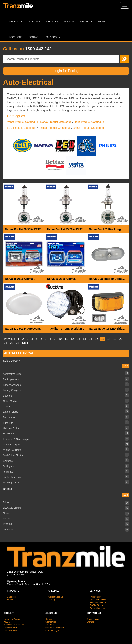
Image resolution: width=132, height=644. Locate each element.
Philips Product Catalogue (55, 128)
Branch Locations (94, 619)
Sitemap (90, 622)
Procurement (95, 597)
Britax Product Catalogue (88, 128)
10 (60, 339)
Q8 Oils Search (11, 628)
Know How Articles (12, 619)
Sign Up (52, 600)
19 (115, 339)
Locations (16, 37)
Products (16, 22)
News (102, 22)
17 (103, 339)
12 (72, 339)
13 (78, 339)
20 (121, 339)
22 (12, 343)
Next (25, 343)
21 (6, 343)
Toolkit (69, 22)
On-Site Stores (96, 605)
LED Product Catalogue (22, 128)
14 (84, 339)
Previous (9, 339)
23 (18, 343)
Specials (34, 22)
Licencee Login (52, 630)
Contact (34, 37)
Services (52, 22)
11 (66, 339)
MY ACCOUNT (54, 37)
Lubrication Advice (98, 600)
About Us (86, 22)
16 (97, 339)
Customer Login (11, 630)
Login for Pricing (66, 71)
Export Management (99, 608)
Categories (12, 597)
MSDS (7, 622)
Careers (49, 619)
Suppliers (49, 625)
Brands (10, 600)
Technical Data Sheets (14, 625)
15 (91, 339)
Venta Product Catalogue (22, 122)
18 (109, 339)
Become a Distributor (55, 628)
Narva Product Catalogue (56, 122)
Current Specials (56, 597)
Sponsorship (51, 622)
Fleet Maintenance (98, 602)
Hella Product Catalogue (89, 122)
